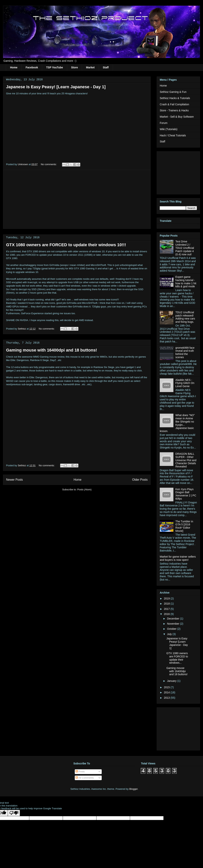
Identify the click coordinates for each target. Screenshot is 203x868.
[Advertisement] (77, 199)
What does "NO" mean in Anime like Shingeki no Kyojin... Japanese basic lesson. (177, 423)
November (173, 624)
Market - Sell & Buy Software (177, 117)
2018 (167, 604)
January (172, 681)
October (172, 629)
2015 (167, 687)
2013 (167, 698)
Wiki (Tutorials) (169, 129)
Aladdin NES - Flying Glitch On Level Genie (185, 383)
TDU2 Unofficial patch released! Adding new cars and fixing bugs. (185, 317)
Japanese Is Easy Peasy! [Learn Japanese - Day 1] (56, 87)
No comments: (49, 164)
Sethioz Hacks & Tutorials (175, 98)
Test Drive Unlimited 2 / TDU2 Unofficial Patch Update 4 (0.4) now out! (185, 248)
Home (14, 67)
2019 (167, 598)
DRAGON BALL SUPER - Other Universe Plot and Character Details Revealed (186, 460)
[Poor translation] (14, 813)
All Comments (85, 778)
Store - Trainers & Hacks (174, 110)
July (170, 634)
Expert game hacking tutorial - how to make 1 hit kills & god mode (186, 282)
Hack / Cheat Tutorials (173, 135)
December (173, 619)
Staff (106, 67)
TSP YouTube (54, 67)
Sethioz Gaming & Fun (173, 92)
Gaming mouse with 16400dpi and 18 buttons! (52, 350)
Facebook (32, 67)
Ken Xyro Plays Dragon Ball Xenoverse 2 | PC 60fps (186, 494)
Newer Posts (14, 480)
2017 (167, 609)
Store (75, 67)
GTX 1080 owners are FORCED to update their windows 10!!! (66, 245)
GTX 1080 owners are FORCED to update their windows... (177, 658)
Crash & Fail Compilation (174, 104)
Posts (80, 772)
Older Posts (140, 480)
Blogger (133, 789)
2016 (167, 614)
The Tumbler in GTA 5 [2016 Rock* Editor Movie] (184, 526)
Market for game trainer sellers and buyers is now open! (178, 558)
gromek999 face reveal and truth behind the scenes (185, 352)
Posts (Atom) (84, 489)
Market (90, 67)
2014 (167, 692)
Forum (164, 123)
